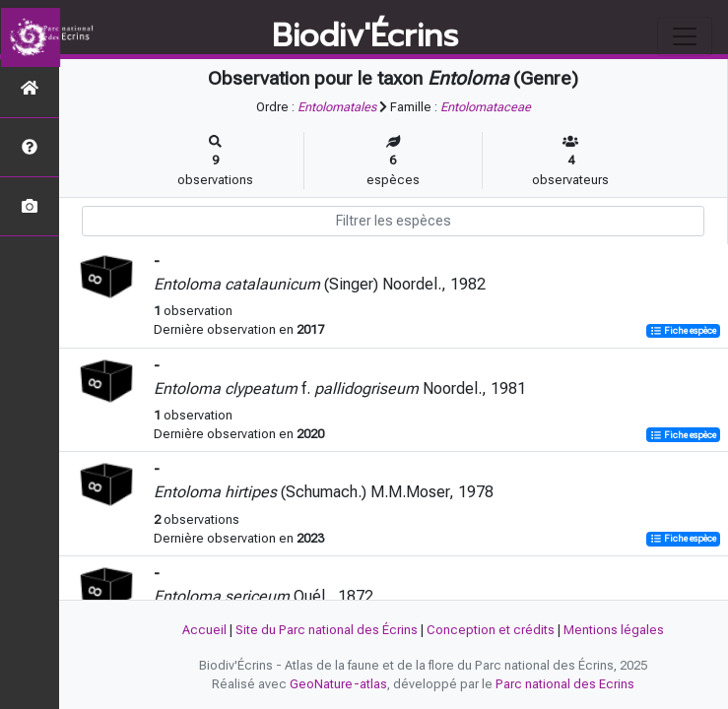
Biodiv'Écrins (365, 36)
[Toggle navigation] (685, 36)
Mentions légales (614, 630)
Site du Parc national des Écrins (327, 630)
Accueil (204, 630)
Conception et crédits (491, 630)
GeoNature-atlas (338, 684)
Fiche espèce (683, 330)
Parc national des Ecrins (565, 684)
